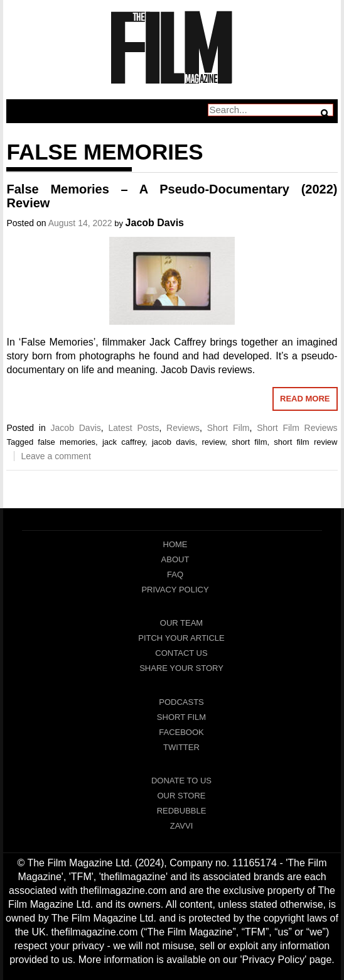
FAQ (175, 574)
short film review (305, 442)
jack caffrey (124, 442)
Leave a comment (56, 456)
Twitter (181, 747)
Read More (305, 399)
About (175, 559)
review (213, 442)
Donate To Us (181, 781)
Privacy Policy (175, 590)
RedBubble (182, 811)
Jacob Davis (155, 223)
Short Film (228, 428)
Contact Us (181, 653)
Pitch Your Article (181, 638)
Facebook (181, 732)
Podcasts (181, 702)
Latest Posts (133, 428)
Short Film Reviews (297, 428)
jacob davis (174, 442)
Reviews (183, 428)
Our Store (181, 796)
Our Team (181, 623)
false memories (67, 442)
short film (249, 442)
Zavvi (182, 826)
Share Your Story (181, 668)
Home (175, 544)
